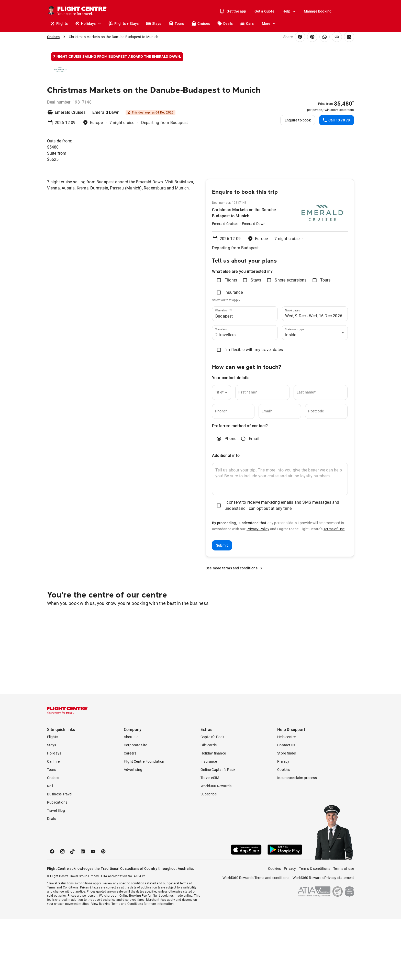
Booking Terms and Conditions (121, 965)
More (269, 24)
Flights (59, 24)
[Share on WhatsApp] (325, 37)
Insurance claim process (297, 839)
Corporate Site (136, 806)
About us (131, 798)
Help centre (286, 798)
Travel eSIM (210, 839)
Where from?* (224, 372)
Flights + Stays (124, 24)
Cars (247, 24)
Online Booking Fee (133, 957)
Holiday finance (213, 815)
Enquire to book (298, 182)
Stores (317, 24)
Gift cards (209, 806)
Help (290, 11)
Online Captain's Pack (218, 831)
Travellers (221, 391)
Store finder (287, 815)
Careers (130, 815)
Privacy (283, 823)
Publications (57, 864)
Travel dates (292, 372)
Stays (154, 24)
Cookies (284, 831)
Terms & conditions (315, 930)
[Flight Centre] (83, 11)
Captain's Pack (212, 798)
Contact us (286, 806)
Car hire (53, 823)
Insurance (209, 823)
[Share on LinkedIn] (349, 37)
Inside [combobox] (291, 396)
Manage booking (318, 11)
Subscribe (209, 855)
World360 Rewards (216, 847)
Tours (176, 24)
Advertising (133, 831)
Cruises (201, 24)
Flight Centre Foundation (144, 823)
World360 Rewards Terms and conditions (256, 939)
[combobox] (241, 378)
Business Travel (60, 855)
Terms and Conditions (63, 949)
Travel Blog (56, 872)
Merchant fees (156, 961)
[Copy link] (337, 37)
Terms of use (344, 930)
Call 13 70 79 (336, 182)
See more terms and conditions (235, 629)
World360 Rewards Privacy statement (323, 939)
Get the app (233, 11)
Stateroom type (294, 391)
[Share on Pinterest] (312, 37)
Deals (225, 24)
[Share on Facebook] (300, 37)
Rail (50, 847)
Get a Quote (264, 11)
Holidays (88, 24)
